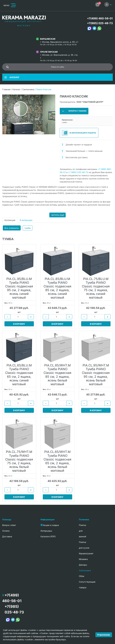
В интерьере (26, 220)
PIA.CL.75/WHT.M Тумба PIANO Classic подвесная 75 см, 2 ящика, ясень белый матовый (19, 461)
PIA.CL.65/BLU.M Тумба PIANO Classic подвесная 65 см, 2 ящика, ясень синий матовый (19, 375)
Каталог (16, 89)
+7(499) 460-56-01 (100, 18)
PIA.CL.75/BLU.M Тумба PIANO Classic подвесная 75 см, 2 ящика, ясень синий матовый (96, 288)
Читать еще (58, 215)
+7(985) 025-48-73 (100, 23)
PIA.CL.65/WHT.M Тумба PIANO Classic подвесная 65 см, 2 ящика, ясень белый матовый (57, 461)
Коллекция (10, 220)
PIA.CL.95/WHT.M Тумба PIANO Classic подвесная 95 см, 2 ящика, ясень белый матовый (96, 375)
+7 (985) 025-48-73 (78, 172)
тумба (27, 228)
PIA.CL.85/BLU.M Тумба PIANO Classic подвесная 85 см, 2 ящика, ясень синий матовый (57, 288)
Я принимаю (104, 635)
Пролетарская (49, 52)
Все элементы (12, 228)
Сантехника (28, 89)
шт (19, 312)
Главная (6, 89)
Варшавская (48, 39)
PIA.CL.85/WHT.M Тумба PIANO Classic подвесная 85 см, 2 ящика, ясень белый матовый (57, 375)
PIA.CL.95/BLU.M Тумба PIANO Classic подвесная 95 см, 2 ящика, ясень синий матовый (19, 288)
